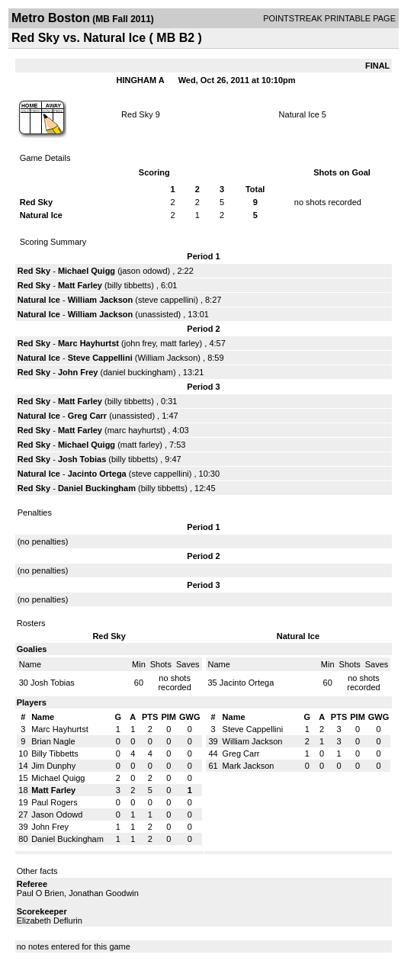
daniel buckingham (138, 372)
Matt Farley (80, 285)
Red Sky (137, 114)
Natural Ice (299, 114)
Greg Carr (87, 416)
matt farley (180, 343)
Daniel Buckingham (97, 488)
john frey (140, 343)
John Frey (78, 372)
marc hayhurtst (135, 430)
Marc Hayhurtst (88, 343)
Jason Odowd (57, 815)
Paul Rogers (55, 802)
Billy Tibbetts (55, 753)
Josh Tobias (82, 459)
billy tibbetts (129, 285)
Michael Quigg (87, 271)
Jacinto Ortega (97, 474)
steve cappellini (167, 300)
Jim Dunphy (53, 766)
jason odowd (144, 271)
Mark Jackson (249, 766)
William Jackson (101, 300)
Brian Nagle (53, 741)
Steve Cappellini (100, 358)
